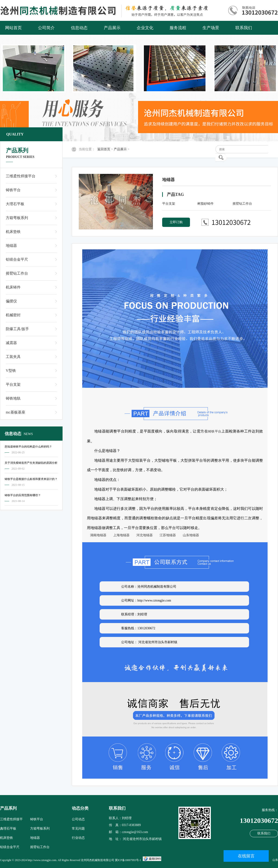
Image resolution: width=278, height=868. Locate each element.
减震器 (11, 343)
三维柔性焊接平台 (21, 176)
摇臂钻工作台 (17, 273)
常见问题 (78, 829)
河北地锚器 (143, 535)
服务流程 (178, 28)
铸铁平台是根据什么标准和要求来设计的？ (31, 479)
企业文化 (145, 28)
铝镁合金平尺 (17, 259)
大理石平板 (15, 204)
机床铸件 (13, 287)
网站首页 (13, 28)
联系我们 (244, 28)
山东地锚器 (189, 535)
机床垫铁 (13, 232)
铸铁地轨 (13, 398)
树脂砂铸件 (205, 204)
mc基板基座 (16, 412)
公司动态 (78, 819)
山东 (275, 860)
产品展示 (112, 28)
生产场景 (211, 28)
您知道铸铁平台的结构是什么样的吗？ (28, 447)
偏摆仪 (11, 301)
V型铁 (11, 371)
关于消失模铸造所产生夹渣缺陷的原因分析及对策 (31, 464)
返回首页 (104, 149)
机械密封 (13, 315)
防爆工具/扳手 (17, 329)
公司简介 (46, 28)
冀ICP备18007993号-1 (128, 860)
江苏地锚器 (166, 535)
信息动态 (79, 28)
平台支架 (13, 384)
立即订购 (176, 222)
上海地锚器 (120, 535)
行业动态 (78, 838)
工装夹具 (13, 357)
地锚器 (11, 246)
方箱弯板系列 (17, 218)
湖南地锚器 (97, 535)
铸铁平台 (13, 190)
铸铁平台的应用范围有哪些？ (23, 495)
